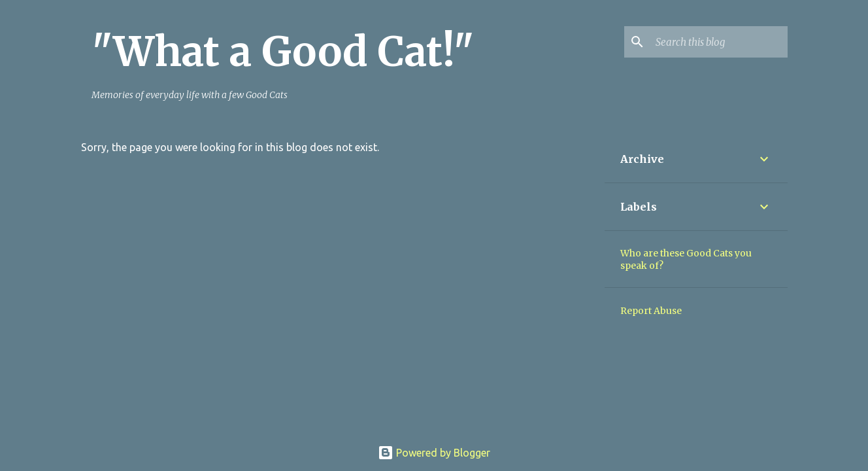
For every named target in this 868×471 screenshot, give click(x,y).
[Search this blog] (719, 42)
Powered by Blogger (434, 453)
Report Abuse (651, 311)
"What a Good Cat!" (283, 52)
